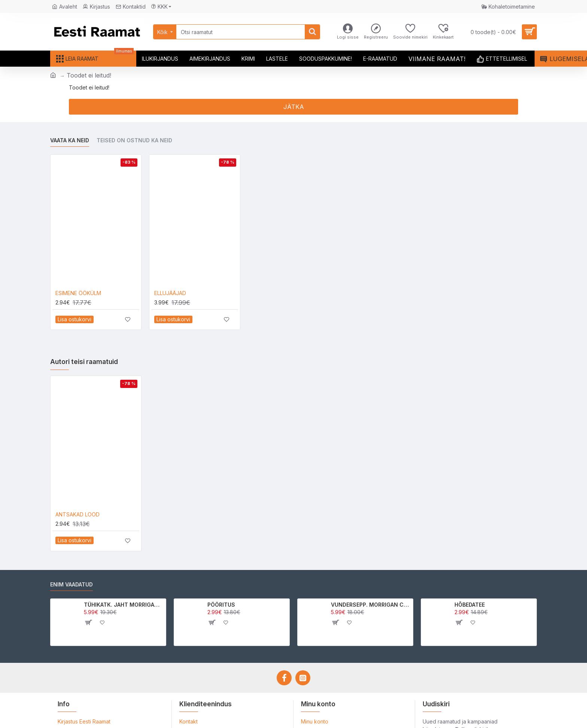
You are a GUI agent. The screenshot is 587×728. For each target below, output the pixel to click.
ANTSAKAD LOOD (77, 514)
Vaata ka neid (70, 140)
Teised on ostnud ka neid (134, 140)
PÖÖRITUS (221, 605)
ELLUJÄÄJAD (170, 293)
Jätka (294, 107)
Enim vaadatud (72, 584)
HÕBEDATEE (470, 605)
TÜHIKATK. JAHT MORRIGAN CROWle (124, 605)
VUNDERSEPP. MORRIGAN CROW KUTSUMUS (371, 605)
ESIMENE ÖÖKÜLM (78, 293)
